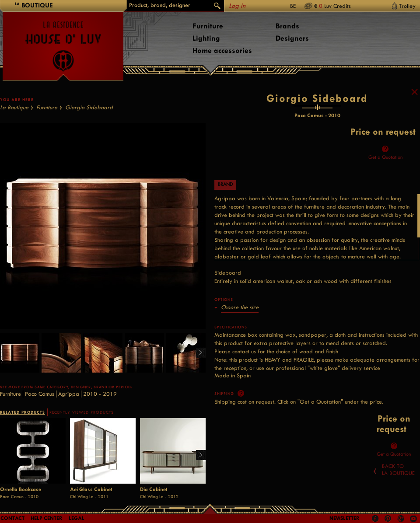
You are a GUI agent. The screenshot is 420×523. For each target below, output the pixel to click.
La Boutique (14, 128)
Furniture (208, 26)
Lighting (206, 38)
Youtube (413, 519)
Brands (287, 26)
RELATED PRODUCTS (23, 433)
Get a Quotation (385, 178)
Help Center (47, 518)
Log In (237, 6)
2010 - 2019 (100, 415)
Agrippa (69, 415)
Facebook (375, 519)
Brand (225, 205)
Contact (12, 518)
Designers (292, 38)
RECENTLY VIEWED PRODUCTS (82, 433)
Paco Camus (40, 415)
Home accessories (222, 51)
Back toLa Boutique (398, 490)
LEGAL (77, 518)
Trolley (407, 6)
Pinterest (388, 519)
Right (198, 374)
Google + (402, 519)
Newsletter (345, 518)
